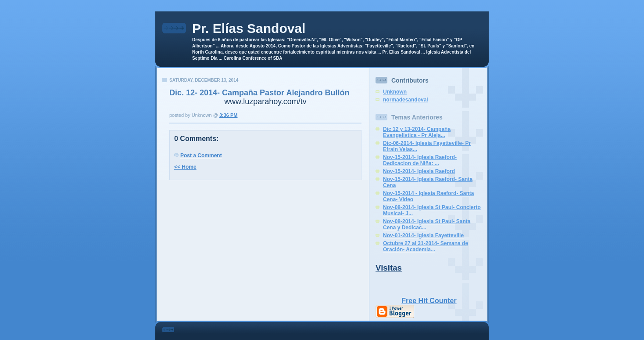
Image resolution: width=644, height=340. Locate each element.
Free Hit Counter (429, 301)
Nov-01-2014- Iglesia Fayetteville (423, 235)
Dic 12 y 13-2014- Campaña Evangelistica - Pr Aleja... (417, 132)
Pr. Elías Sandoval (249, 28)
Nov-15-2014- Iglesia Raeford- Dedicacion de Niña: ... (420, 160)
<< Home (185, 167)
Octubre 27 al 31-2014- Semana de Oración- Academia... (426, 246)
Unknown (395, 92)
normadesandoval (406, 100)
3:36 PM (229, 115)
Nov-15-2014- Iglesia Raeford (419, 171)
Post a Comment (201, 156)
